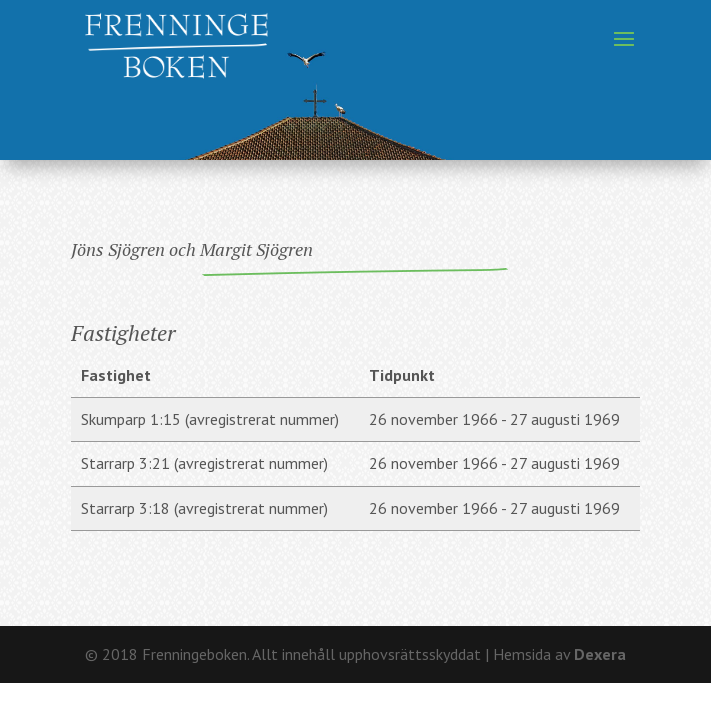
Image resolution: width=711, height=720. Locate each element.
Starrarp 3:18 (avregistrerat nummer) (204, 508)
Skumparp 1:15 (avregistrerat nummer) (210, 419)
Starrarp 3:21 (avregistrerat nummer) (204, 463)
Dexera (600, 654)
